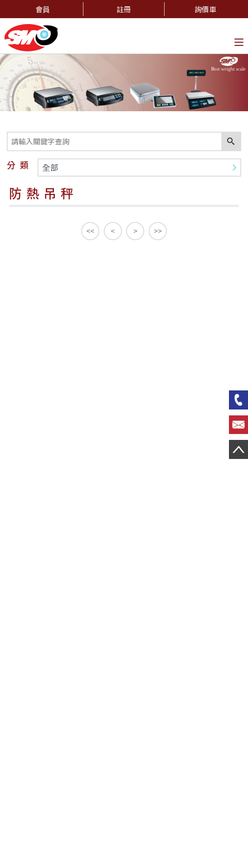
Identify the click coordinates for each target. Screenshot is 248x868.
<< (90, 231)
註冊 (124, 9)
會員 (43, 9)
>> (158, 231)
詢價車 (205, 9)
